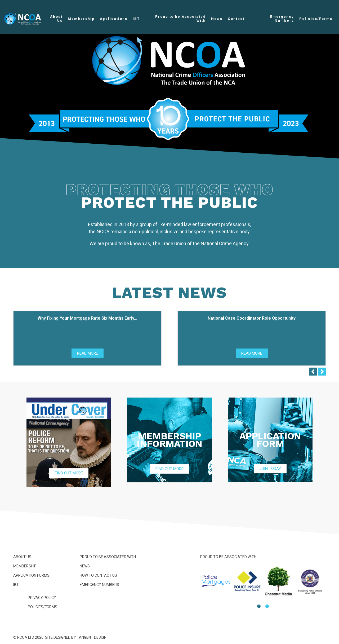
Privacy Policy (42, 598)
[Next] (322, 373)
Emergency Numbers (282, 19)
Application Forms (31, 575)
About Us (56, 19)
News (217, 19)
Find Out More (69, 474)
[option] (169, 85)
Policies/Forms (316, 19)
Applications (114, 19)
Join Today (270, 470)
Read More (88, 355)
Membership (81, 19)
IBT (136, 19)
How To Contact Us (98, 575)
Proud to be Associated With (180, 19)
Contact (236, 19)
